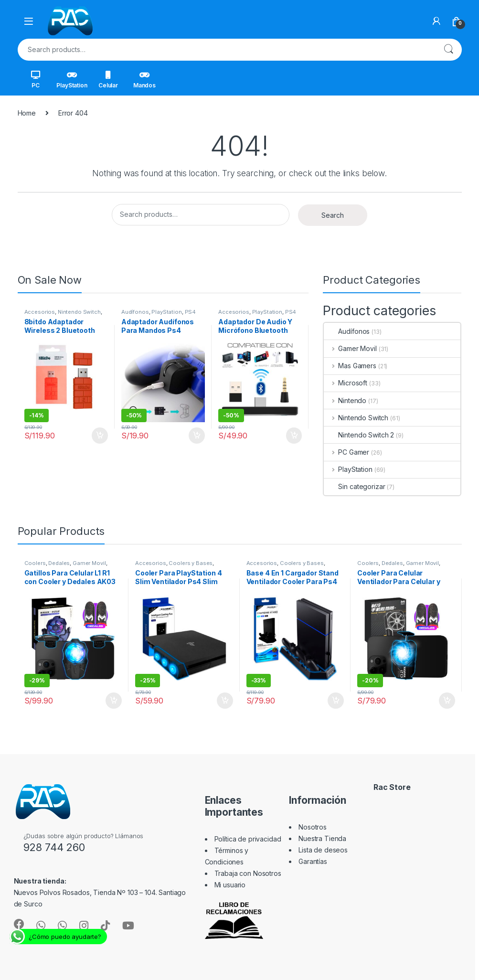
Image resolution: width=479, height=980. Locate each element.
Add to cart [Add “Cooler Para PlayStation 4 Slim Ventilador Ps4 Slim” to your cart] (225, 701)
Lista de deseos (323, 850)
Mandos (144, 80)
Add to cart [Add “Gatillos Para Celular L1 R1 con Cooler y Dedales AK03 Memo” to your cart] (114, 701)
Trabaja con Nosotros (248, 873)
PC (36, 80)
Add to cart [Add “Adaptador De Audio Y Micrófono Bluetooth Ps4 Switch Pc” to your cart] (294, 436)
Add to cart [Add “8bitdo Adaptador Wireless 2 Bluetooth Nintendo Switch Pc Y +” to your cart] (100, 436)
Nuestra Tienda (322, 838)
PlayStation (72, 80)
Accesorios (40, 312)
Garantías (313, 861)
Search (448, 50)
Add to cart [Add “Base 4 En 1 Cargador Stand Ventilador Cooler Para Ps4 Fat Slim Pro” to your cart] (336, 701)
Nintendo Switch (79, 312)
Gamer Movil (350, 348)
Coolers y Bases (191, 563)
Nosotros (313, 827)
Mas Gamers (350, 366)
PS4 (191, 312)
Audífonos (135, 312)
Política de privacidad (248, 839)
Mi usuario (230, 885)
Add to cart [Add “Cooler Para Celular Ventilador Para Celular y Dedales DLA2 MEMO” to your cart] (447, 701)
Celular (108, 80)
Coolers (35, 563)
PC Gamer (346, 452)
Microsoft (346, 383)
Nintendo (345, 400)
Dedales (59, 563)
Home (27, 113)
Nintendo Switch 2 (359, 435)
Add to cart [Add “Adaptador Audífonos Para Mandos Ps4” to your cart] (197, 436)
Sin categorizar (354, 486)
